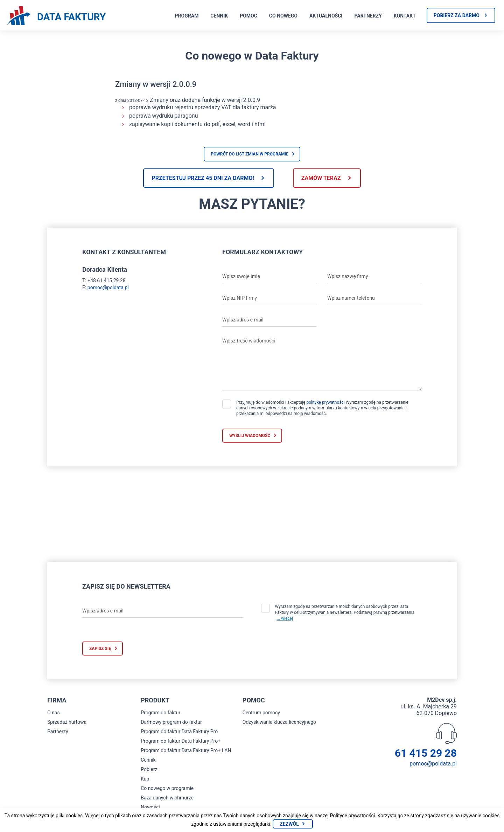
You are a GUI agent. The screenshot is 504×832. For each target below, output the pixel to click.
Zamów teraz (321, 178)
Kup (145, 779)
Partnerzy (368, 16)
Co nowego (283, 16)
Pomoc (248, 16)
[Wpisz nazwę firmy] (374, 276)
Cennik (219, 16)
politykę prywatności (325, 402)
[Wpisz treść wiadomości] (322, 362)
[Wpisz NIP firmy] (269, 298)
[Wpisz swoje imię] (269, 276)
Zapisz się (100, 649)
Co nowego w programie (167, 788)
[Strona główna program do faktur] (56, 16)
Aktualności (326, 16)
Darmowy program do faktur (171, 722)
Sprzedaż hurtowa (67, 722)
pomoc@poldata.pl (108, 287)
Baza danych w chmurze (167, 798)
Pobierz (149, 769)
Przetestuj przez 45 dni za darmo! (203, 178)
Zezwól (289, 824)
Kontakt (405, 16)
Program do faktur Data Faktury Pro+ (181, 741)
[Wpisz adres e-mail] (269, 320)
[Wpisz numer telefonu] (374, 298)
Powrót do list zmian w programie (250, 154)
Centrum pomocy (261, 713)
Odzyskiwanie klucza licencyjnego (279, 722)
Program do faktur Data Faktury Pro (179, 732)
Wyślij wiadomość (250, 436)
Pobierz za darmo (457, 15)
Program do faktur (160, 713)
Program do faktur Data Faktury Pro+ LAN (186, 750)
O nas (54, 713)
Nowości (150, 807)
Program (187, 16)
